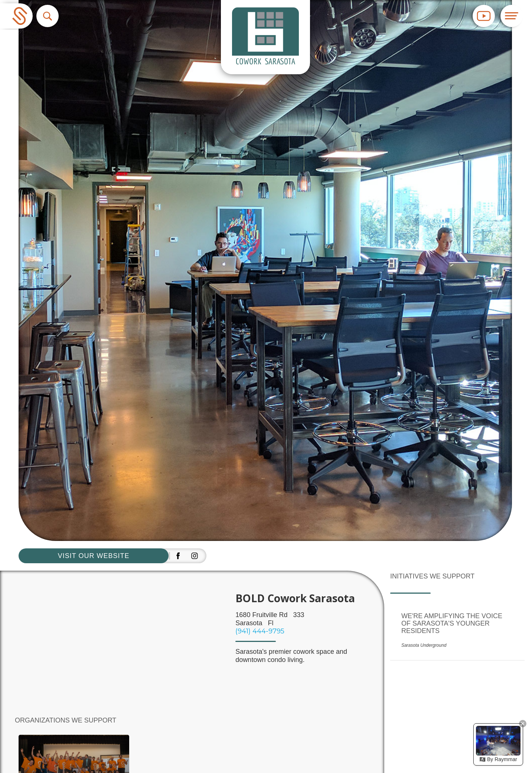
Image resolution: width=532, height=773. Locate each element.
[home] (16, 16)
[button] (48, 16)
